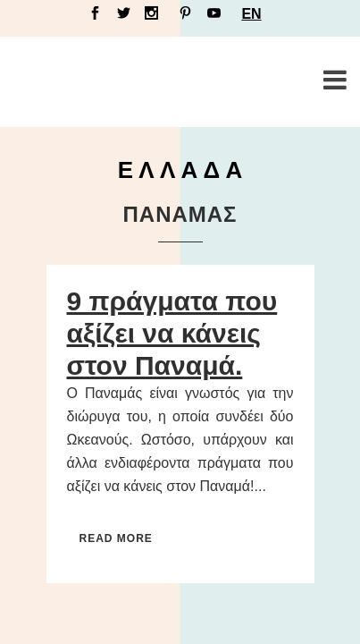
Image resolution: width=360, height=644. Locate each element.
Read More (116, 538)
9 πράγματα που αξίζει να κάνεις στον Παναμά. (172, 333)
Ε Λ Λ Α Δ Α (180, 170)
